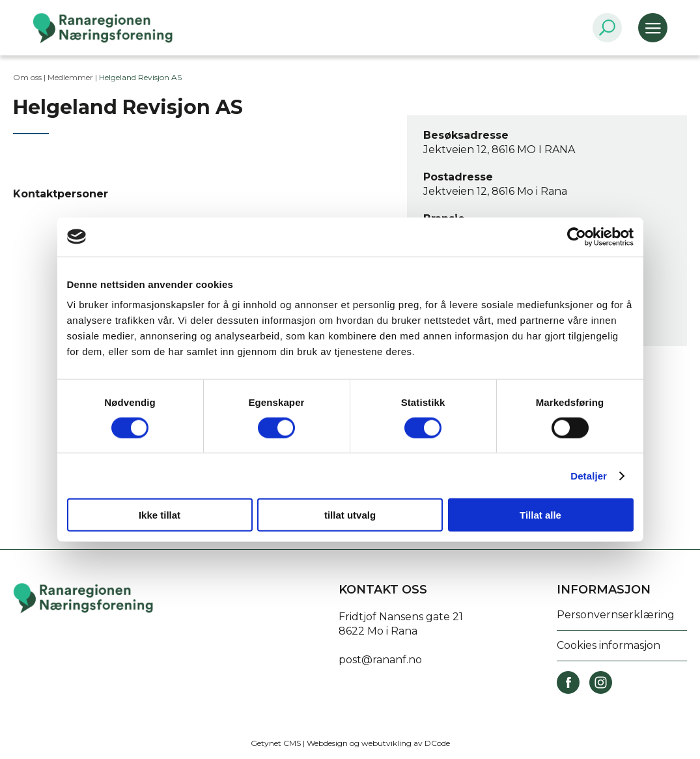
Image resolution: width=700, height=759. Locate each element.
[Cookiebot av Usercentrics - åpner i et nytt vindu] (577, 236)
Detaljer (589, 475)
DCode (437, 743)
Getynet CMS (276, 743)
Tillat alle (540, 515)
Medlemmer (70, 77)
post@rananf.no (380, 660)
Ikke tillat (160, 515)
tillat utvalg (350, 515)
